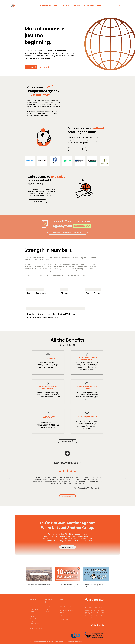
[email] (100, 625)
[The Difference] (67, 441)
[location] (97, 625)
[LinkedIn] (92, 625)
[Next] (125, 479)
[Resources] (37, 201)
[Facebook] (95, 625)
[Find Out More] (67, 547)
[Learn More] (44, 67)
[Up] (67, 453)
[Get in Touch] (31, 67)
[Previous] (10, 479)
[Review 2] (67, 502)
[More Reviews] (67, 496)
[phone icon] (103, 625)
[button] (119, 6)
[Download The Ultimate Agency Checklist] (67, 233)
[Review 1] (66, 502)
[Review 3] (69, 502)
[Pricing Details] (77, 149)
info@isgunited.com (66, 616)
